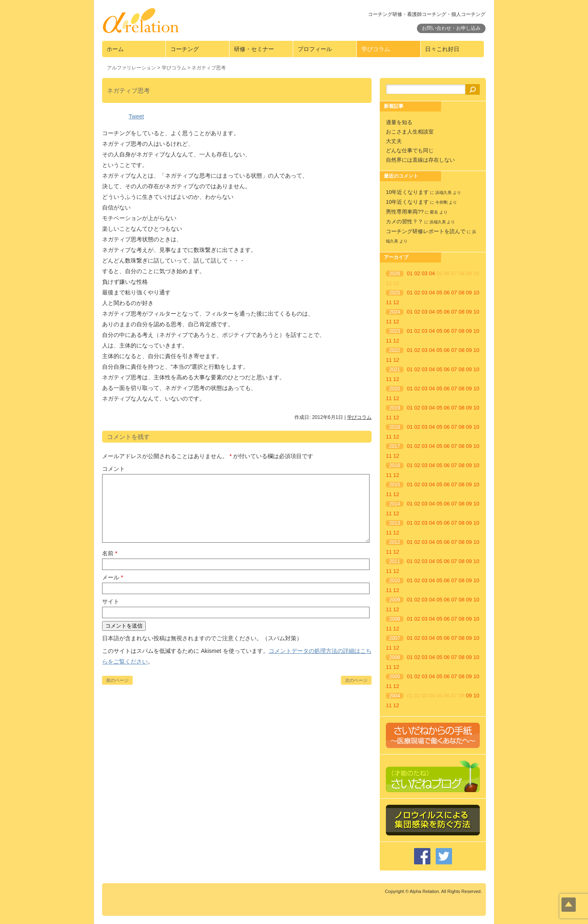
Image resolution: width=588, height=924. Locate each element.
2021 (395, 370)
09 (469, 293)
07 (454, 293)
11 (389, 302)
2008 (395, 619)
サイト (111, 601)
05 (439, 293)
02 (417, 273)
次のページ (356, 680)
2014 (395, 504)
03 (425, 273)
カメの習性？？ (404, 222)
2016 (395, 465)
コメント (114, 469)
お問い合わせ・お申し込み (451, 28)
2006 (395, 657)
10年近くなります (407, 192)
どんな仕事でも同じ (410, 150)
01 (410, 273)
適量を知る (399, 122)
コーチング (185, 49)
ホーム (115, 49)
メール (112, 577)
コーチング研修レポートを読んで (426, 231)
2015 (395, 485)
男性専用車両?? (405, 212)
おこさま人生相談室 (410, 132)
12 (396, 302)
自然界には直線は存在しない (420, 160)
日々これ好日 (442, 49)
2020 (395, 389)
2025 (395, 293)
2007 (395, 638)
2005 (395, 677)
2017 (395, 446)
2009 (395, 600)
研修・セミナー (254, 49)
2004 (395, 696)
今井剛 (441, 202)
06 (447, 293)
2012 (395, 542)
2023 (395, 331)
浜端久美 (443, 193)
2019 (395, 408)
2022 (395, 350)
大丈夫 (394, 141)
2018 (395, 427)
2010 (395, 581)
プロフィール (315, 49)
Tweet (136, 116)
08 (461, 293)
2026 (395, 274)
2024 (395, 312)
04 (432, 273)
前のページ (117, 680)
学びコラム (376, 49)
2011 (395, 561)
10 (476, 293)
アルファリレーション (131, 68)
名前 (110, 553)
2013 (395, 523)
